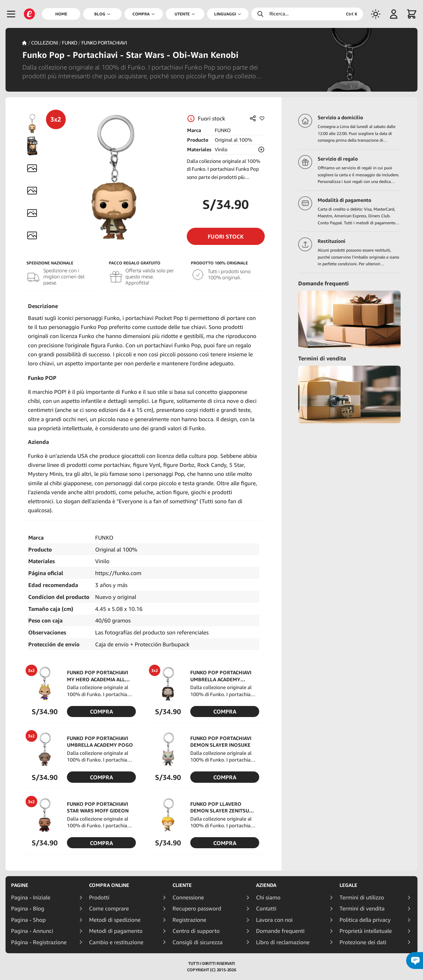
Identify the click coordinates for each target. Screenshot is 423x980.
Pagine (20, 885)
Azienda (266, 885)
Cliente (182, 885)
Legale (348, 885)
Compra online (109, 885)
